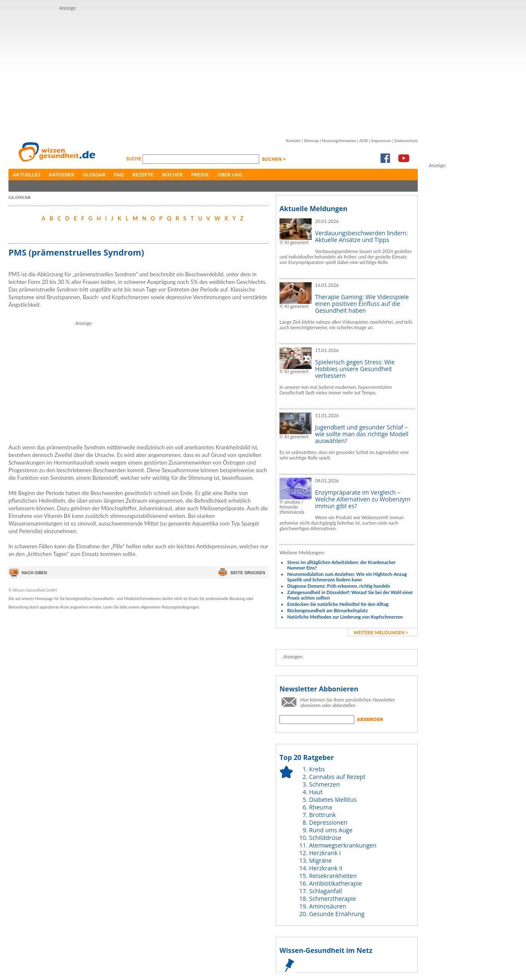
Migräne (321, 860)
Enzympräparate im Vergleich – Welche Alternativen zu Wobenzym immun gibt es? (363, 499)
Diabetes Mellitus (333, 800)
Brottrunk (322, 815)
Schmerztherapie (333, 899)
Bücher (172, 175)
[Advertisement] (192, 71)
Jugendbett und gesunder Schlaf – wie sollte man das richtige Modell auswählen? (362, 434)
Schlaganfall (326, 891)
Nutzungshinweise (339, 140)
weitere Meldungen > (381, 632)
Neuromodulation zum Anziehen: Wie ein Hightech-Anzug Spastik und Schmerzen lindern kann (347, 577)
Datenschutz (406, 140)
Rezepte (143, 175)
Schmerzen (325, 784)
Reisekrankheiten (333, 876)
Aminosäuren (328, 906)
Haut (316, 792)
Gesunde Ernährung (337, 914)
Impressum (381, 140)
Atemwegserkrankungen (343, 845)
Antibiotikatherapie (336, 883)
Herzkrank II (326, 868)
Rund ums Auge (331, 830)
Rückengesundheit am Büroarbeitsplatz (327, 610)
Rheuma (321, 807)
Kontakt (293, 140)
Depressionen (328, 822)
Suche (134, 158)
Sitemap (311, 140)
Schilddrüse (325, 838)
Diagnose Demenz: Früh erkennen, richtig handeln (338, 586)
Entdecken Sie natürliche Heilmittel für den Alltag (338, 604)
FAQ (119, 175)
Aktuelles (27, 175)
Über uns (230, 175)
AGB (363, 140)
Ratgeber (62, 175)
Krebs (317, 769)
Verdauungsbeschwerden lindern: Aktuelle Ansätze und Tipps (362, 236)
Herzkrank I (325, 853)
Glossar (94, 175)
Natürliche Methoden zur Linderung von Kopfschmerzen (345, 617)
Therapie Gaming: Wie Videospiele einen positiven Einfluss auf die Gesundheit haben (362, 304)
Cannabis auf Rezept (337, 777)
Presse (200, 175)
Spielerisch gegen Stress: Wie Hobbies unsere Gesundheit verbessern (355, 369)
